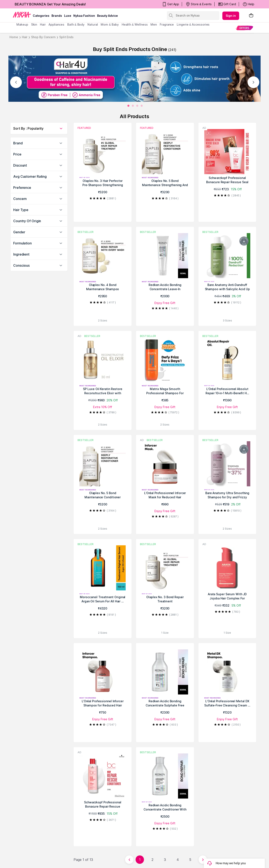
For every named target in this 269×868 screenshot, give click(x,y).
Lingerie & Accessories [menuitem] (193, 24)
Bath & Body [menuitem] (76, 24)
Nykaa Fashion (84, 16)
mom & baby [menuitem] (110, 24)
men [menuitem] (154, 24)
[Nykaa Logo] (22, 14)
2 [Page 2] (152, 860)
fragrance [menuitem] (167, 24)
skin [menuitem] (34, 24)
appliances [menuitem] (56, 24)
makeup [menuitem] (22, 24)
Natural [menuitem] (93, 24)
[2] (137, 106)
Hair (25, 37)
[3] (142, 106)
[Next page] (203, 860)
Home (14, 37)
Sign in (231, 16)
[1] (133, 106)
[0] (128, 106)
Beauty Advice (107, 16)
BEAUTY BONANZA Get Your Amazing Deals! (50, 4)
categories (41, 16)
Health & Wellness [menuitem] (135, 24)
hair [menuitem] (43, 24)
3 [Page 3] (165, 860)
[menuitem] (244, 28)
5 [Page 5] (190, 860)
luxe (68, 16)
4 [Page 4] (178, 860)
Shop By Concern (43, 37)
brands (57, 16)
